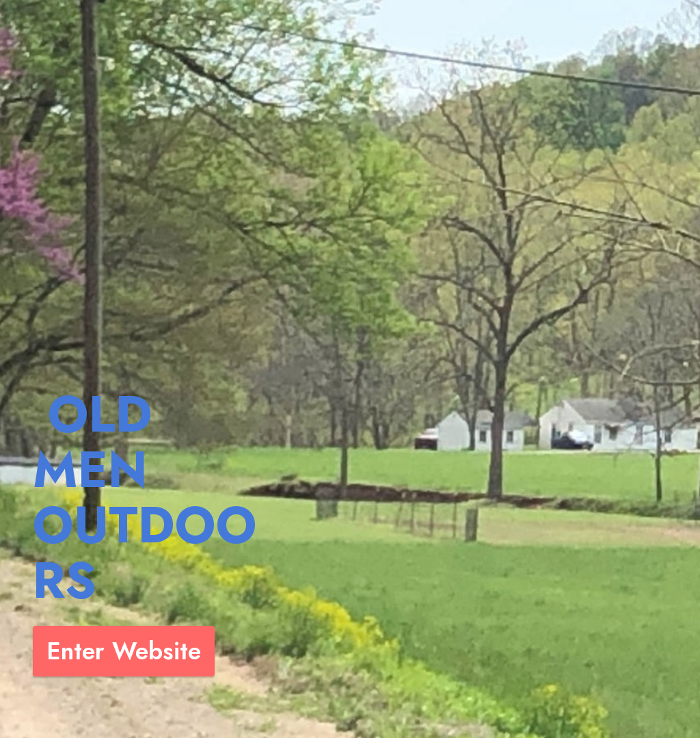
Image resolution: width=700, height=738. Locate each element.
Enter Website (124, 651)
